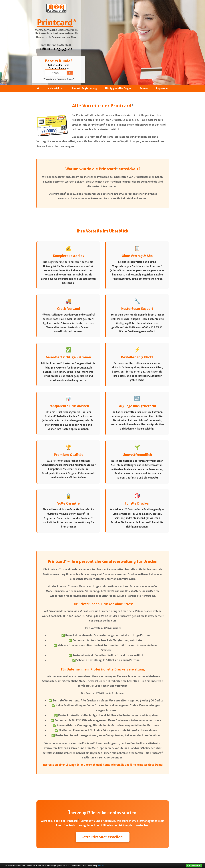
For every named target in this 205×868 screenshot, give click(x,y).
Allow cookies (194, 865)
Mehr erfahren (55, 88)
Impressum (162, 88)
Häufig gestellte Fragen (118, 88)
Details (101, 865)
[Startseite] (38, 88)
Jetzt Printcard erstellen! (103, 837)
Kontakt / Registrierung (84, 88)
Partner (144, 88)
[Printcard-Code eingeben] (55, 73)
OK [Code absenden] (70, 73)
